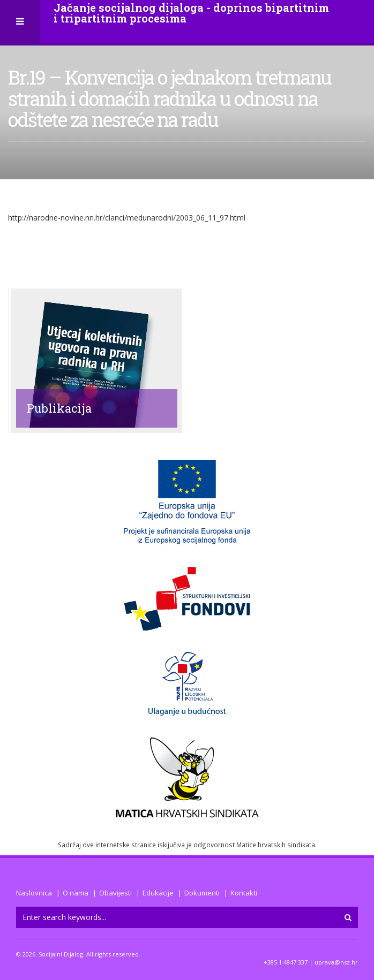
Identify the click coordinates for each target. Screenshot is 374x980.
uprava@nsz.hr (336, 962)
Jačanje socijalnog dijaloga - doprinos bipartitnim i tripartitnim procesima (191, 13)
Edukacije (158, 893)
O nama (76, 893)
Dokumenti (202, 893)
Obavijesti (115, 893)
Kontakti (244, 893)
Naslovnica (34, 893)
